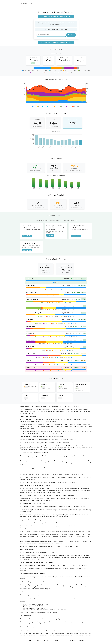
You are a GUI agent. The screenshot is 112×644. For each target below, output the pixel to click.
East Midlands (30, 333)
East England (30, 340)
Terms (64, 640)
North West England (32, 292)
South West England (32, 347)
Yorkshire (29, 306)
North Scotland (31, 279)
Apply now (50, 235)
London (28, 361)
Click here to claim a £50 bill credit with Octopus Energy (56, 16)
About (30, 640)
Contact (73, 640)
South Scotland (31, 286)
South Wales (30, 320)
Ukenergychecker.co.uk (28, 3)
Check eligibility (27, 236)
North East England (32, 299)
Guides (38, 640)
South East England (32, 367)
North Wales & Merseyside (34, 313)
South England (30, 354)
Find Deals (71, 35)
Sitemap (82, 640)
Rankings (47, 640)
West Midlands (30, 326)
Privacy (56, 640)
